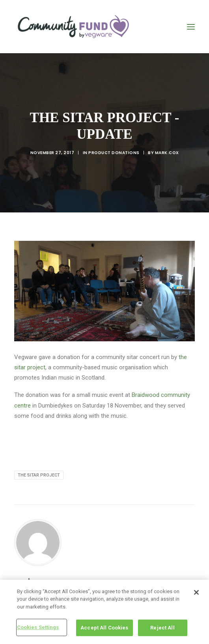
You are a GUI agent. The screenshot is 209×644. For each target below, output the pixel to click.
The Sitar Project (39, 475)
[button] (191, 27)
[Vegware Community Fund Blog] (73, 27)
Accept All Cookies (104, 628)
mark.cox (167, 153)
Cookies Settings (38, 627)
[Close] (196, 592)
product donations (114, 153)
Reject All (162, 628)
